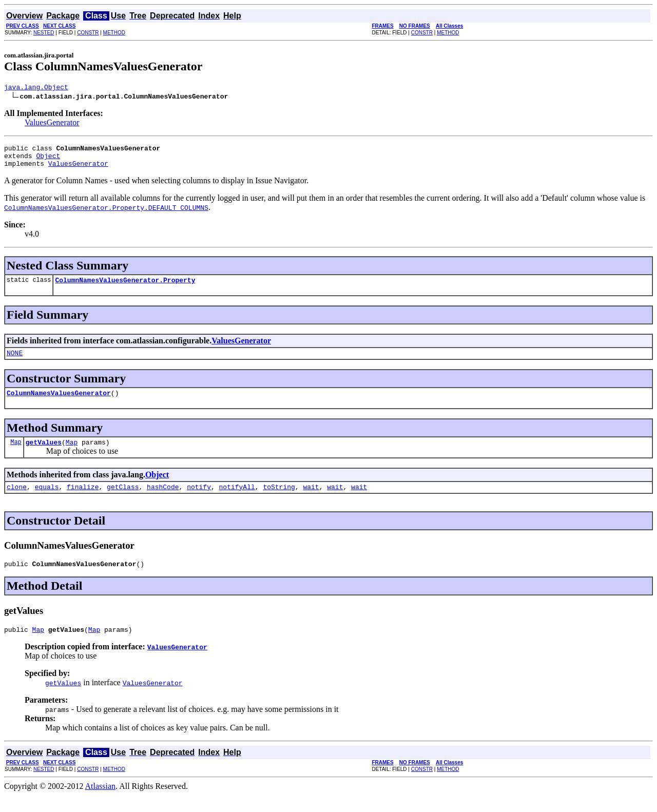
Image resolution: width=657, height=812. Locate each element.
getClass (123, 500)
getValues (44, 454)
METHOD (114, 33)
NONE (15, 362)
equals (47, 500)
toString (279, 500)
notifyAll (237, 500)
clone (17, 500)
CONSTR (88, 33)
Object (48, 160)
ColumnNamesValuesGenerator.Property (125, 287)
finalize (83, 500)
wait (311, 500)
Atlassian (101, 803)
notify (199, 500)
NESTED (44, 33)
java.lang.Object (36, 88)
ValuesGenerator (52, 124)
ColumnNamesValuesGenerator (59, 403)
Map (16, 454)
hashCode (163, 500)
